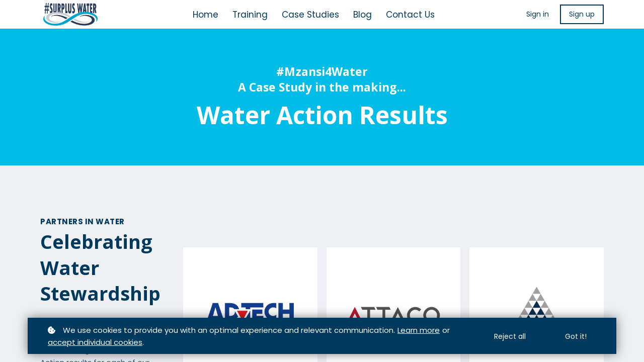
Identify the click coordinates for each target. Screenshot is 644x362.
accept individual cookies (95, 342)
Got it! (576, 336)
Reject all (510, 336)
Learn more (419, 330)
